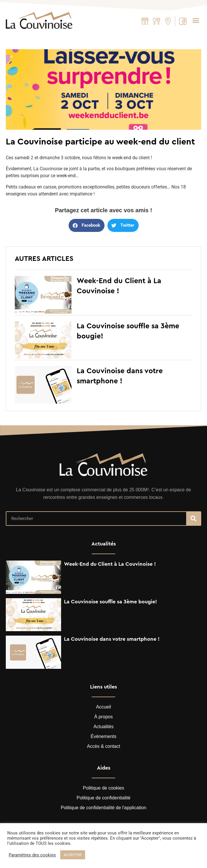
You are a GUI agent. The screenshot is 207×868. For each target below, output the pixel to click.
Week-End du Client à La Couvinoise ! (110, 564)
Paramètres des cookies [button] (32, 855)
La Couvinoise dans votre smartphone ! (112, 639)
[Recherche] (193, 519)
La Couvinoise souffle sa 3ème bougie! (110, 602)
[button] (196, 20)
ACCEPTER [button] (73, 855)
